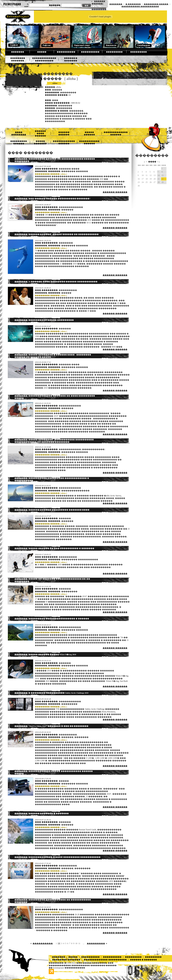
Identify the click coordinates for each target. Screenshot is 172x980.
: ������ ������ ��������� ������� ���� (52, 510)
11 (79, 943)
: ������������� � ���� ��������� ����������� (57, 857)
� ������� (133, 4)
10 (76, 943)
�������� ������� (66, 960)
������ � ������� (143, 960)
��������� (114, 52)
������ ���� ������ (40, 133)
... (84, 943)
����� (42, 52)
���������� (66, 52)
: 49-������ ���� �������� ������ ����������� (56, 282)
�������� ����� (156, 4)
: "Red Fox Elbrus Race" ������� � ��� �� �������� (51, 726)
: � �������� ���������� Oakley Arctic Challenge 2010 (51, 693)
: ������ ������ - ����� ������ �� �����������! (57, 234)
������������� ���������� (105, 960)
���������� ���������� (140, 6)
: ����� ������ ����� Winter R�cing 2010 (45, 654)
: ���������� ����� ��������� (44, 320)
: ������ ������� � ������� (42, 813)
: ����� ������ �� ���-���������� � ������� (54, 548)
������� (116, 4)
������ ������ (115, 192)
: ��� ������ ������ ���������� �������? (52, 199)
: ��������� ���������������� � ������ (52, 619)
